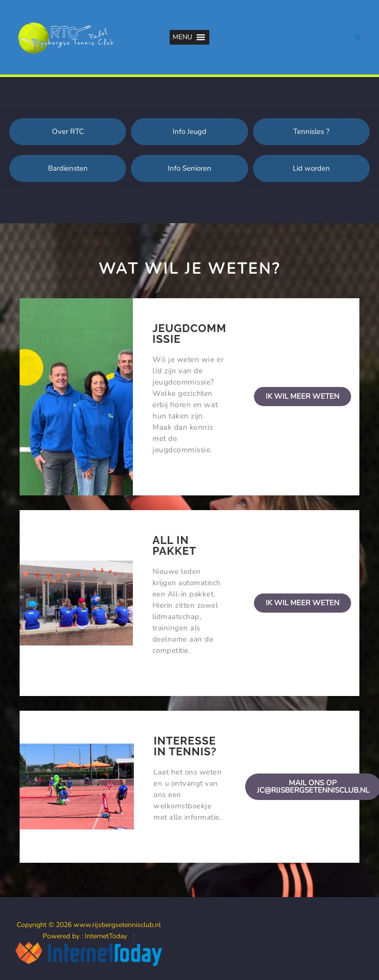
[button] (182, 37)
